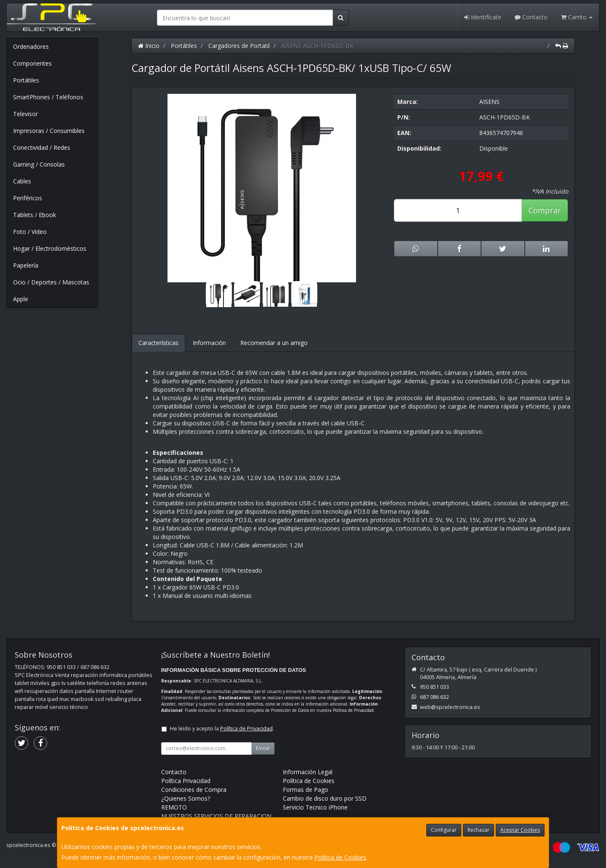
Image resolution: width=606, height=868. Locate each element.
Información (209, 343)
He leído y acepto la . (222, 729)
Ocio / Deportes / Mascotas (51, 282)
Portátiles (26, 80)
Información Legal (308, 772)
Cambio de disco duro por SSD (325, 798)
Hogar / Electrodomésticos (50, 248)
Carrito (577, 17)
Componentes (32, 63)
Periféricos (28, 198)
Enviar (263, 748)
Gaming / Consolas (39, 164)
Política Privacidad (186, 781)
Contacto (531, 17)
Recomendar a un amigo (274, 343)
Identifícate (483, 17)
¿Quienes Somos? (186, 798)
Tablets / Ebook (35, 215)
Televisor (25, 114)
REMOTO (174, 807)
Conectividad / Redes (42, 147)
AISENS (489, 102)
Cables (22, 181)
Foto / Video (30, 232)
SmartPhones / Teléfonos (48, 97)
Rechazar (478, 830)
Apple (21, 299)
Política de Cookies (340, 857)
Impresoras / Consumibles (49, 131)
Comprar (545, 210)
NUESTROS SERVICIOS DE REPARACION (216, 816)
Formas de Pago (306, 790)
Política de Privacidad (353, 710)
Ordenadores (31, 46)
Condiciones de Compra (194, 790)
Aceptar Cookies (520, 830)
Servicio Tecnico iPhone (315, 807)
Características (158, 343)
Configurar (444, 830)
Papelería (26, 265)
